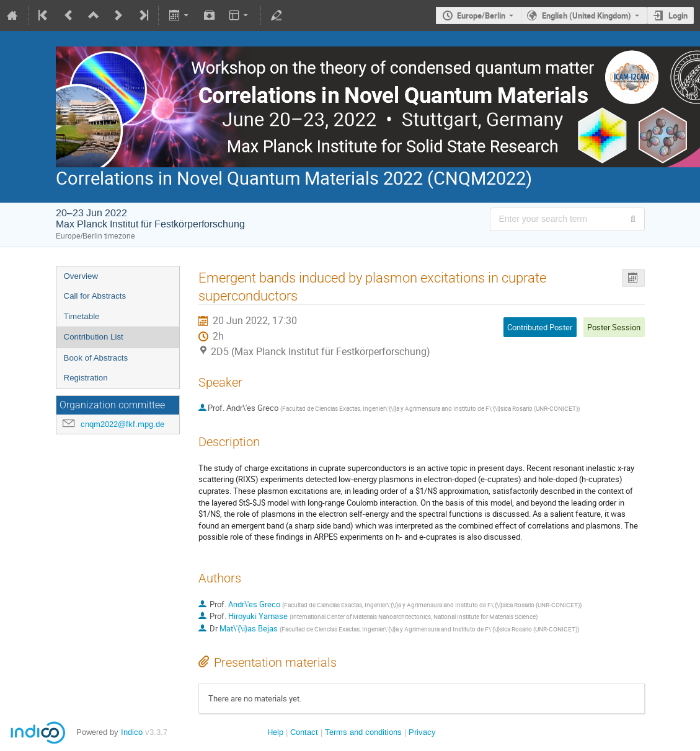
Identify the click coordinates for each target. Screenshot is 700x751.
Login (678, 15)
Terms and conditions (363, 732)
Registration (86, 378)
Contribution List (94, 337)
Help (275, 732)
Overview (81, 276)
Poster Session (614, 327)
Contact (304, 732)
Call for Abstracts (95, 296)
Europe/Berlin (481, 15)
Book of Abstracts (96, 358)
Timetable (82, 316)
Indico (132, 732)
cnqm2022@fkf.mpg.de (122, 424)
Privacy (422, 732)
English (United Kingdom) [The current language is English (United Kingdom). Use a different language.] (587, 15)
